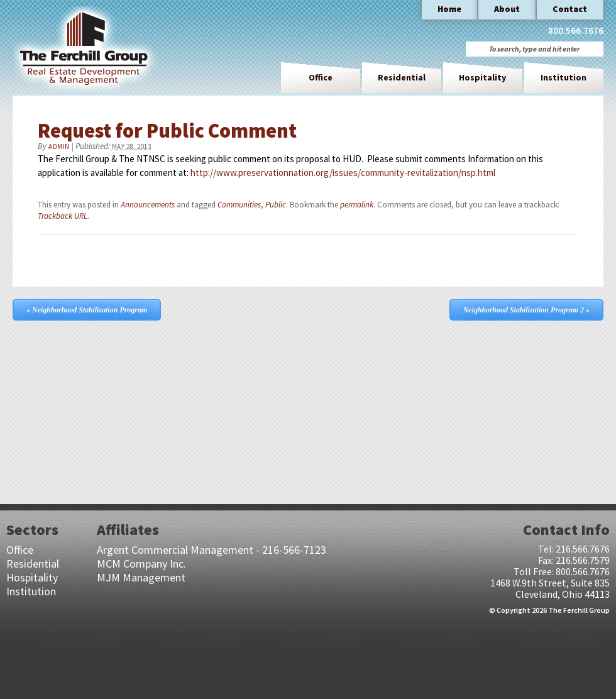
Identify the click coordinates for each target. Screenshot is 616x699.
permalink (357, 205)
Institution (564, 77)
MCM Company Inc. (141, 564)
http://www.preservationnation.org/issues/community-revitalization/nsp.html (343, 173)
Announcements (148, 205)
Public (276, 205)
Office (321, 77)
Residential (402, 77)
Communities (239, 205)
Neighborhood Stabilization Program (87, 310)
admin (59, 146)
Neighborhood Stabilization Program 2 (526, 310)
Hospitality (482, 77)
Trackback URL (63, 216)
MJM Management (141, 577)
